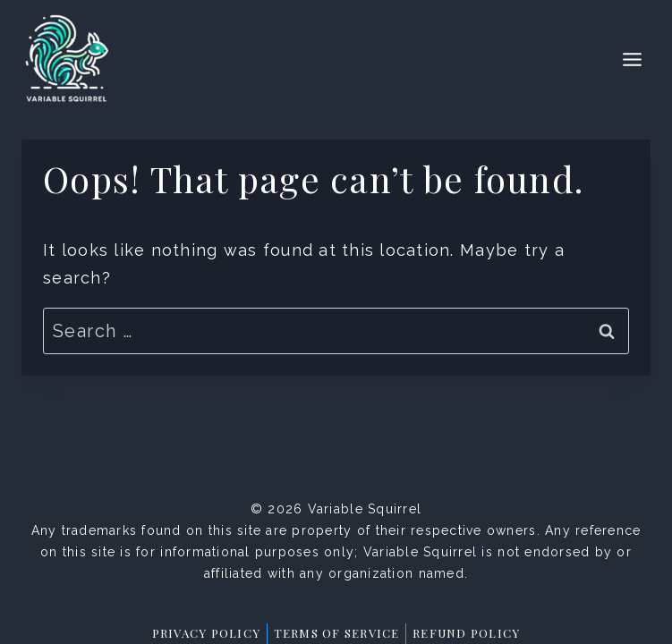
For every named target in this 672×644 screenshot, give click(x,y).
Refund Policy (466, 633)
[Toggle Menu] (632, 59)
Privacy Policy (207, 633)
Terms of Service (337, 633)
